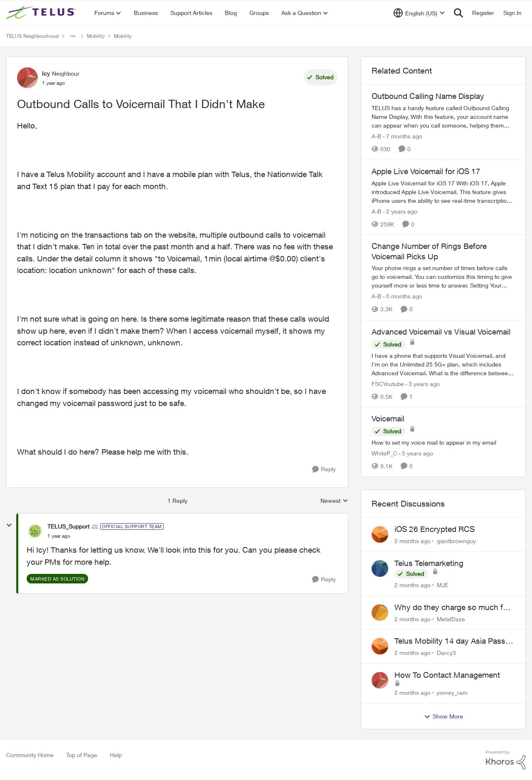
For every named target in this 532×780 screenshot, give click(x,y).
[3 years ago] (423, 383)
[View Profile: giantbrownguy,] (380, 534)
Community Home (30, 755)
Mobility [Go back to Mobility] (96, 36)
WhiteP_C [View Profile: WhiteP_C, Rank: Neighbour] (384, 453)
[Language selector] (419, 13)
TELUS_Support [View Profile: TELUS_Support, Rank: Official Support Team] (68, 526)
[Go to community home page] (42, 13)
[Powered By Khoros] (506, 760)
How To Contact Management (447, 675)
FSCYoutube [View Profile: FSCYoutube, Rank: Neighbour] (388, 383)
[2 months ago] (413, 541)
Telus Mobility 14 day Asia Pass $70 (450, 641)
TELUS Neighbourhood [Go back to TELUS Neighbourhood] (32, 36)
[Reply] (324, 469)
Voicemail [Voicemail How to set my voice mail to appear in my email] (388, 418)
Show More (443, 716)
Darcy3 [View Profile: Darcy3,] (446, 653)
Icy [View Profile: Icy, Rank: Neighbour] (46, 73)
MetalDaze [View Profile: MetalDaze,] (451, 619)
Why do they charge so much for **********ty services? (452, 608)
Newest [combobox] (334, 501)
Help (116, 755)
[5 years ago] (416, 453)
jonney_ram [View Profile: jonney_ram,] (452, 693)
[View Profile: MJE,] (380, 568)
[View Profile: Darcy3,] (380, 646)
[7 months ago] (403, 136)
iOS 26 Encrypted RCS (435, 529)
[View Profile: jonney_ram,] (380, 680)
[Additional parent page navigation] (73, 36)
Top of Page (82, 755)
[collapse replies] (9, 525)
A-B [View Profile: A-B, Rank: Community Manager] (377, 136)
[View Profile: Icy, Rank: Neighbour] (27, 78)
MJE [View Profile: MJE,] (443, 585)
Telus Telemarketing (429, 563)
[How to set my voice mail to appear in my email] (443, 442)
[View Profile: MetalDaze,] (380, 613)
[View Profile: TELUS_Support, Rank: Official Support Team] (35, 531)
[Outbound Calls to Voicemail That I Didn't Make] (59, 536)
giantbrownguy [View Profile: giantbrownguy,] (456, 541)
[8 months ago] (403, 296)
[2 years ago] (400, 211)
